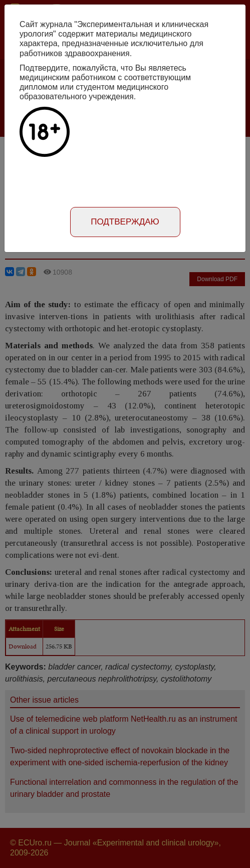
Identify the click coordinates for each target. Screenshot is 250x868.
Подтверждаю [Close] (125, 222)
